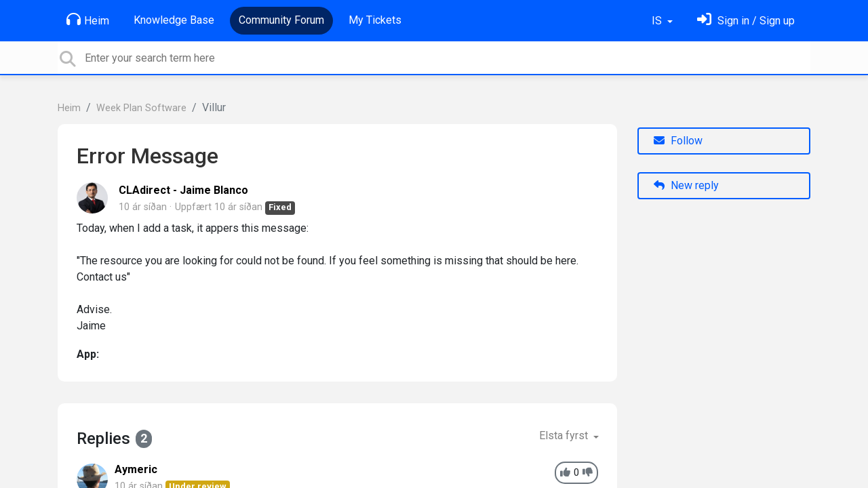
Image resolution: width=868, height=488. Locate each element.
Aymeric (136, 469)
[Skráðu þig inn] (746, 21)
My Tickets (375, 20)
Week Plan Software (141, 108)
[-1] (588, 473)
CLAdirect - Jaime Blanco (183, 190)
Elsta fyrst (565, 435)
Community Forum (281, 20)
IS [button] (658, 21)
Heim (88, 20)
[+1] (565, 473)
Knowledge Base (174, 20)
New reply (686, 185)
